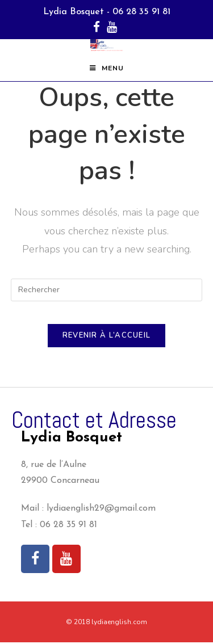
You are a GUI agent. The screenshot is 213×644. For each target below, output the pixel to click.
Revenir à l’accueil (107, 337)
